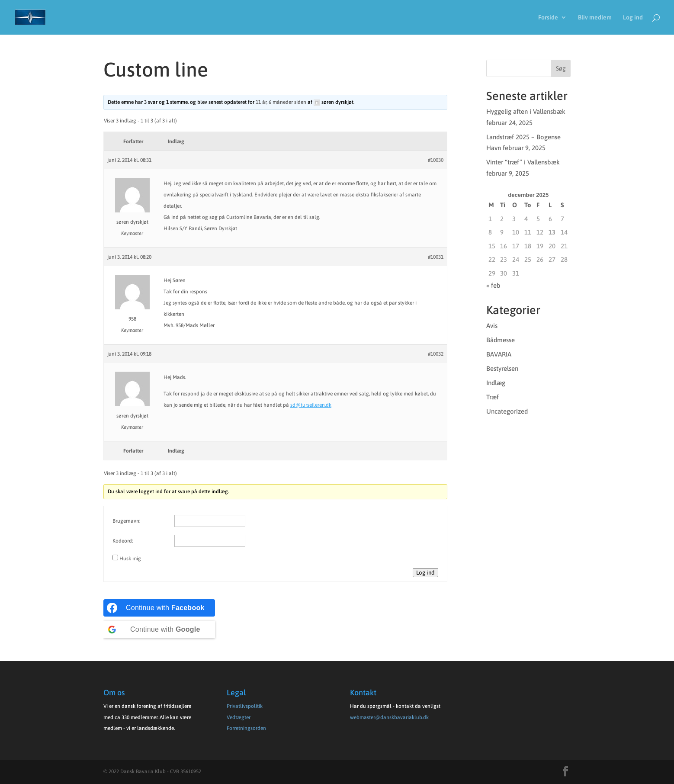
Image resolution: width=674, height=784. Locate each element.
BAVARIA (499, 354)
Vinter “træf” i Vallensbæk (523, 162)
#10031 (436, 257)
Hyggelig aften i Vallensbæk (526, 111)
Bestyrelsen (502, 368)
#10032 (436, 354)
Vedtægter (239, 717)
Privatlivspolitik (245, 706)
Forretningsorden (246, 728)
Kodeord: (123, 541)
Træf (493, 397)
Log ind (633, 18)
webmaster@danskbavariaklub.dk (389, 717)
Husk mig (130, 559)
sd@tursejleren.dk (311, 405)
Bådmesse (501, 340)
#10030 (436, 160)
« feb (493, 285)
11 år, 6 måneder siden (281, 102)
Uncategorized (507, 411)
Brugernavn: (126, 521)
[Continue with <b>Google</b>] (159, 630)
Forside (548, 18)
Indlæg (496, 383)
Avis (492, 326)
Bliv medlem (595, 18)
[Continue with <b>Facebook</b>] (159, 608)
